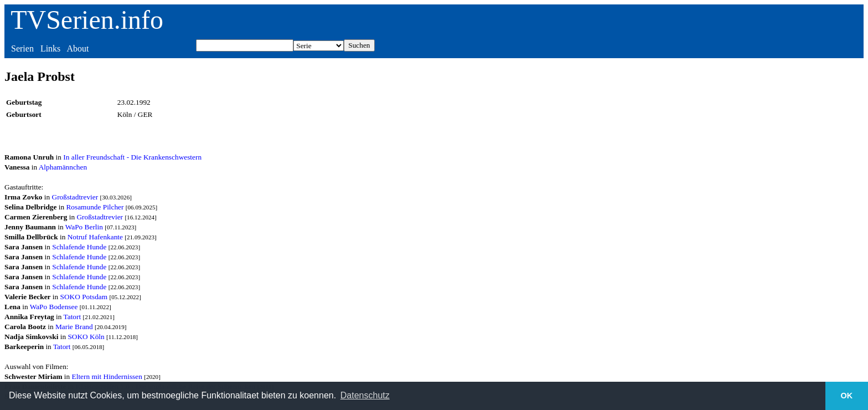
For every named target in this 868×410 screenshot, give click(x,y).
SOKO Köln (86, 337)
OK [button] (847, 396)
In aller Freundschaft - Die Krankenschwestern (132, 157)
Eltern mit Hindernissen (107, 376)
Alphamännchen (63, 167)
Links (50, 48)
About (77, 48)
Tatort (73, 317)
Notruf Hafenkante (95, 237)
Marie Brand (74, 327)
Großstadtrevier (75, 197)
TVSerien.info (87, 20)
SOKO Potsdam (84, 297)
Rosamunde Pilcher (95, 207)
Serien (22, 48)
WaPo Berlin (84, 227)
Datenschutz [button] (365, 395)
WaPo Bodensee (54, 307)
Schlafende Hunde (79, 247)
